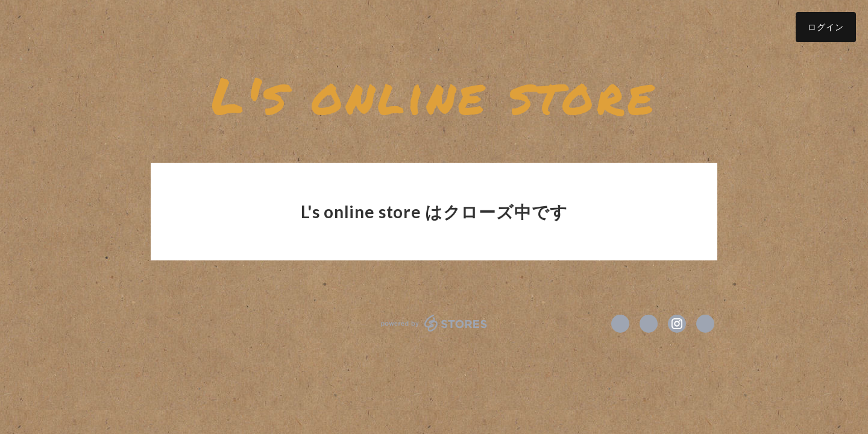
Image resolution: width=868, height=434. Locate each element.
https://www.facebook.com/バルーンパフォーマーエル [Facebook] (620, 324)
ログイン (826, 27)
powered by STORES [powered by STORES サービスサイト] (434, 323)
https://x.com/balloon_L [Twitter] (649, 324)
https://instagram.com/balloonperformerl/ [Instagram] (677, 324)
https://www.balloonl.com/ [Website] (705, 324)
